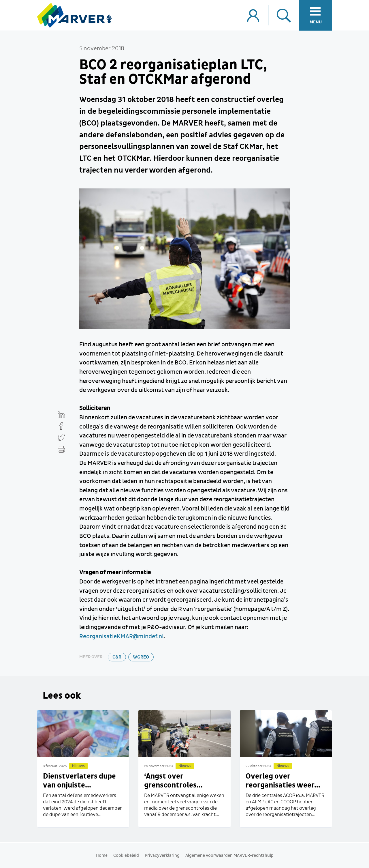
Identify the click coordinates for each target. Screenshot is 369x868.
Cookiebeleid (126, 856)
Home (102, 856)
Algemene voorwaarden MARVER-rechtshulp (229, 856)
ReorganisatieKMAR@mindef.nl (122, 637)
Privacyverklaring (162, 856)
